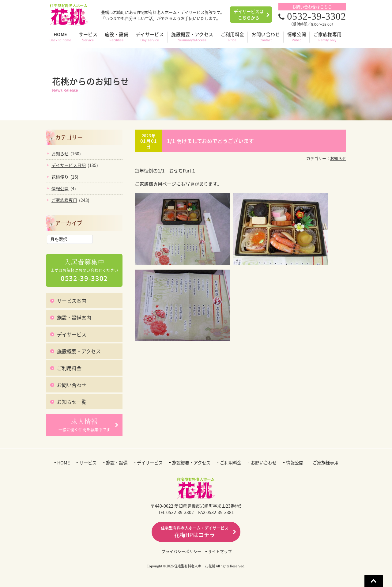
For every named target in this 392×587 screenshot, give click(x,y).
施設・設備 (117, 463)
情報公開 (60, 188)
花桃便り (60, 177)
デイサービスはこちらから (249, 14)
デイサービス (72, 334)
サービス (88, 463)
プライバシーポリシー (181, 551)
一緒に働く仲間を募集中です (84, 425)
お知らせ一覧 (72, 402)
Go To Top (374, 581)
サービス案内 (72, 301)
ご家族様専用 (64, 200)
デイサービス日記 (69, 165)
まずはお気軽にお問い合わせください (84, 271)
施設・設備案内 (74, 317)
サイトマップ (220, 551)
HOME (64, 463)
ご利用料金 (69, 368)
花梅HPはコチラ (195, 532)
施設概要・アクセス (79, 351)
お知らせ (338, 158)
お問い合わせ (72, 385)
